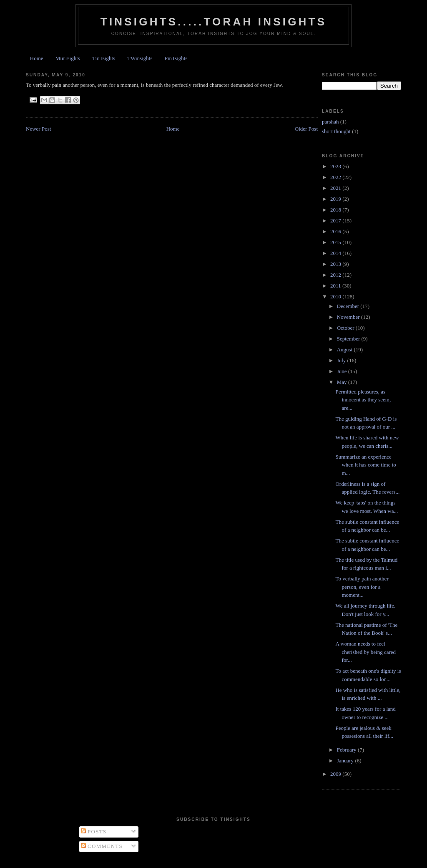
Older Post (306, 129)
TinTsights (104, 58)
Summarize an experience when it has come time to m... (365, 465)
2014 (336, 253)
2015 (336, 242)
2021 (336, 188)
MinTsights (68, 58)
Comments (102, 846)
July (342, 360)
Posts (94, 831)
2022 (336, 177)
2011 (336, 286)
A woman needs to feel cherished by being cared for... (365, 652)
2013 (336, 264)
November (349, 317)
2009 (336, 774)
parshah (330, 122)
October (346, 328)
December (349, 306)
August (345, 349)
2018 (336, 210)
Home (37, 58)
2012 (336, 275)
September (349, 339)
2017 (336, 221)
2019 (336, 199)
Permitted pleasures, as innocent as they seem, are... (363, 400)
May (343, 382)
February (347, 750)
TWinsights (140, 58)
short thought (336, 131)
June (343, 371)
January (346, 761)
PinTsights (176, 58)
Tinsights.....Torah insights (213, 22)
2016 (336, 231)
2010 (336, 296)
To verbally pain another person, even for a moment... (362, 587)
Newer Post (38, 129)
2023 (336, 166)
